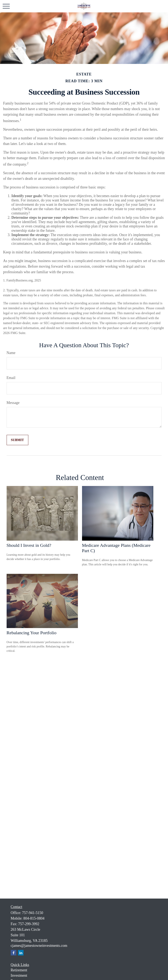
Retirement (19, 970)
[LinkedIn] (21, 953)
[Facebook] (14, 953)
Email (11, 378)
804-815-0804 (34, 918)
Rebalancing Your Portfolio (32, 633)
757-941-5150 (33, 913)
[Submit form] (17, 440)
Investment (19, 975)
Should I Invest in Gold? (29, 545)
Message (13, 403)
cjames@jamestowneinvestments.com (39, 946)
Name (11, 353)
